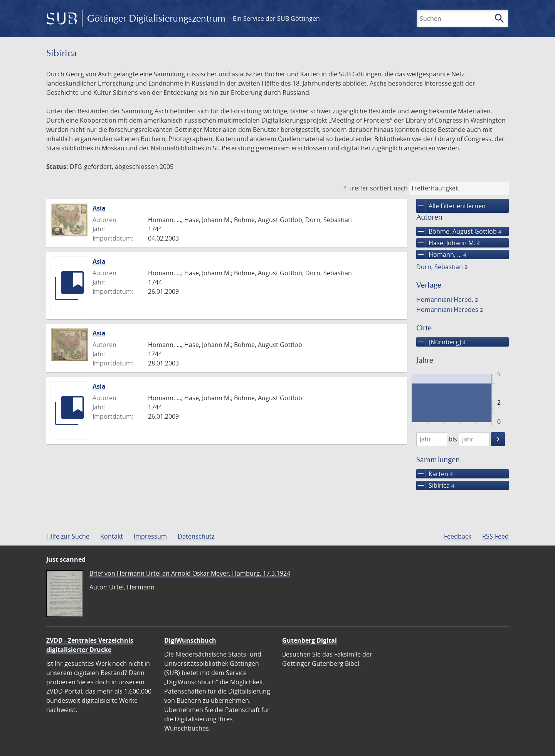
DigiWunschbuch (190, 640)
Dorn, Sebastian (442, 267)
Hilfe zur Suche (68, 536)
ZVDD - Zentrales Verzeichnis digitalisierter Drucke (90, 645)
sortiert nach (389, 188)
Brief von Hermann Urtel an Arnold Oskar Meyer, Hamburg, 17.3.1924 (190, 573)
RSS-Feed (495, 536)
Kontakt (112, 536)
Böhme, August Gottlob (459, 231)
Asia (99, 208)
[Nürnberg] (441, 342)
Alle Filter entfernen (451, 206)
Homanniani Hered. (447, 300)
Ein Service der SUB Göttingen (276, 19)
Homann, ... (441, 254)
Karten (435, 474)
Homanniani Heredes (450, 310)
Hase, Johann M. (448, 243)
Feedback (458, 536)
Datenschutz (196, 536)
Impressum (150, 536)
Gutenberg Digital (309, 640)
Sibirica (435, 485)
